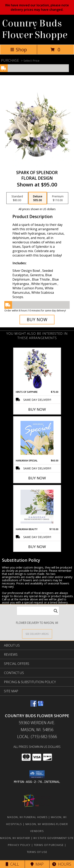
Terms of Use (37, 852)
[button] (37, 774)
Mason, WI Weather (15, 838)
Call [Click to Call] (12, 864)
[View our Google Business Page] (41, 705)
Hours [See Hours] (62, 864)
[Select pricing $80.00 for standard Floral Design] (17, 198)
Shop (19, 49)
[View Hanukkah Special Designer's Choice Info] (37, 438)
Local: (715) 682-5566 (37, 737)
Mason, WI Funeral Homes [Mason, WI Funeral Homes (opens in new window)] (27, 817)
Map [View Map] (37, 864)
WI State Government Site (53, 838)
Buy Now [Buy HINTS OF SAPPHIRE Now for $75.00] (37, 409)
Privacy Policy (19, 845)
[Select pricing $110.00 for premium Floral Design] (58, 198)
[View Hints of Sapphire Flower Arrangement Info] (37, 369)
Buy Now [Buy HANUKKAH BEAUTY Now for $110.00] (37, 547)
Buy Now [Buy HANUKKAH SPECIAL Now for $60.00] (37, 478)
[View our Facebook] (34, 705)
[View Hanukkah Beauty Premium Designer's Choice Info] (37, 507)
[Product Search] (38, 611)
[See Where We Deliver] (37, 634)
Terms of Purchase (49, 845)
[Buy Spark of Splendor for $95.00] (37, 320)
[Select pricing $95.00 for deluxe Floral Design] (38, 198)
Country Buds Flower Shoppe (35, 29)
